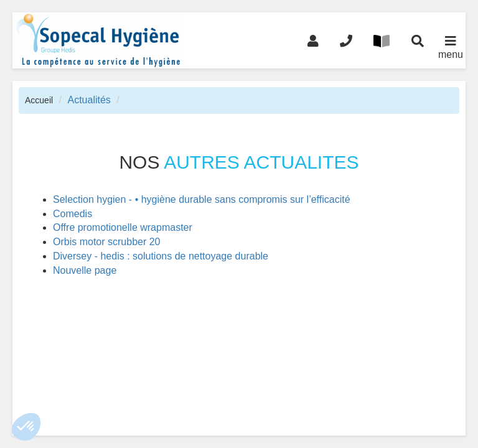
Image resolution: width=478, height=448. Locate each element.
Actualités (89, 100)
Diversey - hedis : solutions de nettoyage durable (161, 256)
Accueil (39, 100)
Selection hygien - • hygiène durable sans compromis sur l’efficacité (202, 199)
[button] (26, 427)
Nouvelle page (85, 270)
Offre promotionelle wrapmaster (123, 227)
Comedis (73, 214)
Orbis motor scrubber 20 (107, 242)
